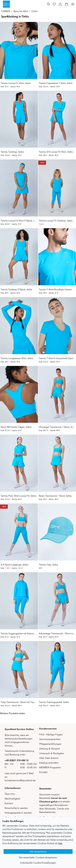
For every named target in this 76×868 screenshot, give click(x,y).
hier (60, 843)
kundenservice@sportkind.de (20, 780)
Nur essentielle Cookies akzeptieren (38, 857)
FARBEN (6, 11)
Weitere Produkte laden (13, 713)
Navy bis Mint (21, 11)
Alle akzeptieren (38, 852)
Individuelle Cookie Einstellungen (38, 863)
